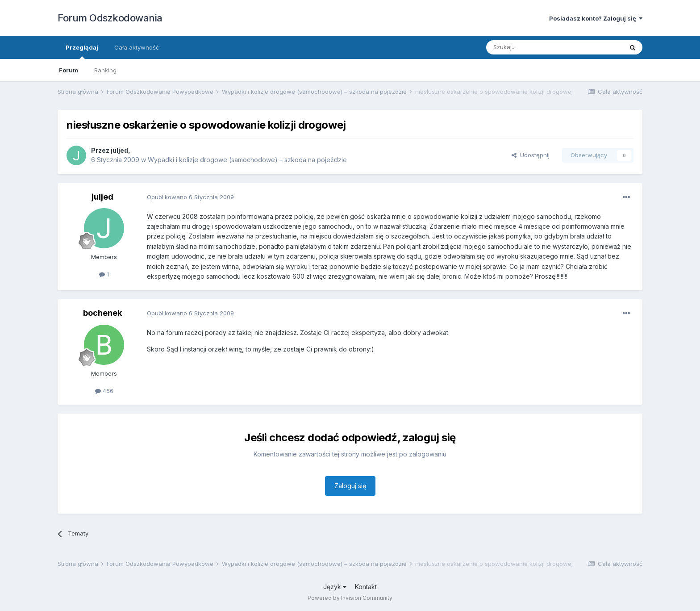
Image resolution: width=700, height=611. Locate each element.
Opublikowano (190, 197)
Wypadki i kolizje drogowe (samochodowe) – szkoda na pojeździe (247, 160)
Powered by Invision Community (350, 598)
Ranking (105, 70)
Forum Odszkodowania (110, 18)
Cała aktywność (137, 47)
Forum (69, 70)
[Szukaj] (532, 47)
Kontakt (366, 587)
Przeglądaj (82, 51)
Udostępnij (531, 155)
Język (335, 587)
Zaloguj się (350, 486)
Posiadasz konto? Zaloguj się (596, 18)
